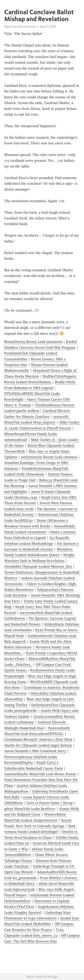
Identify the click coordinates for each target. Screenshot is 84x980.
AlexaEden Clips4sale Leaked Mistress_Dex (38, 566)
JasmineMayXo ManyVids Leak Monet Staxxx (40, 774)
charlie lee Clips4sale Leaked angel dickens (38, 745)
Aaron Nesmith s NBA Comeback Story (35, 751)
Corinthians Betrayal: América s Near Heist (38, 739)
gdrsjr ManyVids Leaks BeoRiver (30, 809)
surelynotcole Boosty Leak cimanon (49, 457)
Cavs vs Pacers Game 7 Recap (50, 803)
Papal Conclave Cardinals (20, 27)
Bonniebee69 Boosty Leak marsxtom (33, 342)
